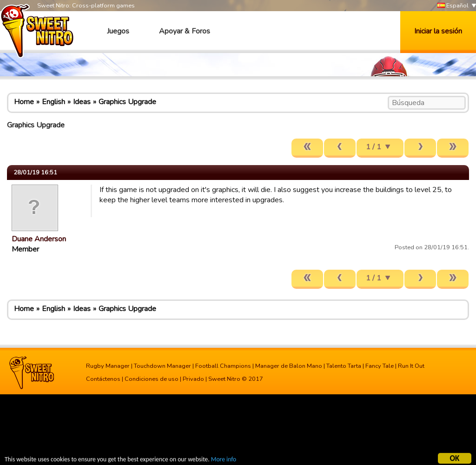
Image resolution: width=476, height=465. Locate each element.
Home (24, 102)
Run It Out (411, 366)
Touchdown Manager (162, 366)
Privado (193, 379)
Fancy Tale (380, 366)
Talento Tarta (344, 366)
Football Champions (223, 366)
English (53, 102)
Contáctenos (103, 379)
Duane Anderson (39, 239)
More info (224, 460)
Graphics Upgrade (127, 102)
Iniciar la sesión (438, 31)
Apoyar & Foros (185, 31)
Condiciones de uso (152, 379)
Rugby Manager (108, 366)
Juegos (118, 31)
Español (453, 6)
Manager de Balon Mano (289, 366)
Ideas (82, 102)
